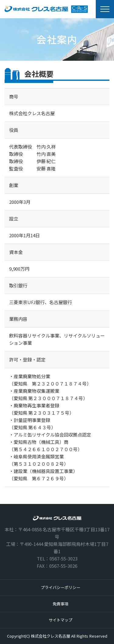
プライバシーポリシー (60, 587)
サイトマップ (60, 620)
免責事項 (60, 604)
